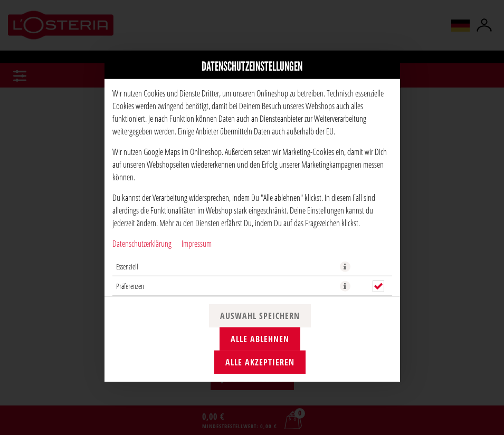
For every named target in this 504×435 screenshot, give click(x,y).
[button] (345, 266)
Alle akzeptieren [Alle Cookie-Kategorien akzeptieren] (260, 362)
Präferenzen (130, 286)
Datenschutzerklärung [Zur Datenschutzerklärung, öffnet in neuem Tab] (142, 243)
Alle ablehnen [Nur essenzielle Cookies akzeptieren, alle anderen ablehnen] (260, 339)
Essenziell (127, 266)
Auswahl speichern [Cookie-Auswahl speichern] (260, 316)
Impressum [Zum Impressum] (197, 243)
